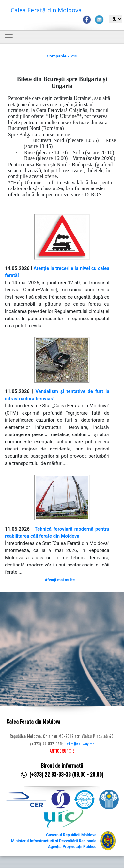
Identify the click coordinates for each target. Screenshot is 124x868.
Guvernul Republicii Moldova (71, 835)
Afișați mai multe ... (62, 580)
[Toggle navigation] (9, 37)
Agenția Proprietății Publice (72, 847)
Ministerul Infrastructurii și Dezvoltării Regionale (54, 841)
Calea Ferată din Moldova (46, 10)
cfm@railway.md (80, 744)
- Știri (62, 56)
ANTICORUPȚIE (62, 751)
